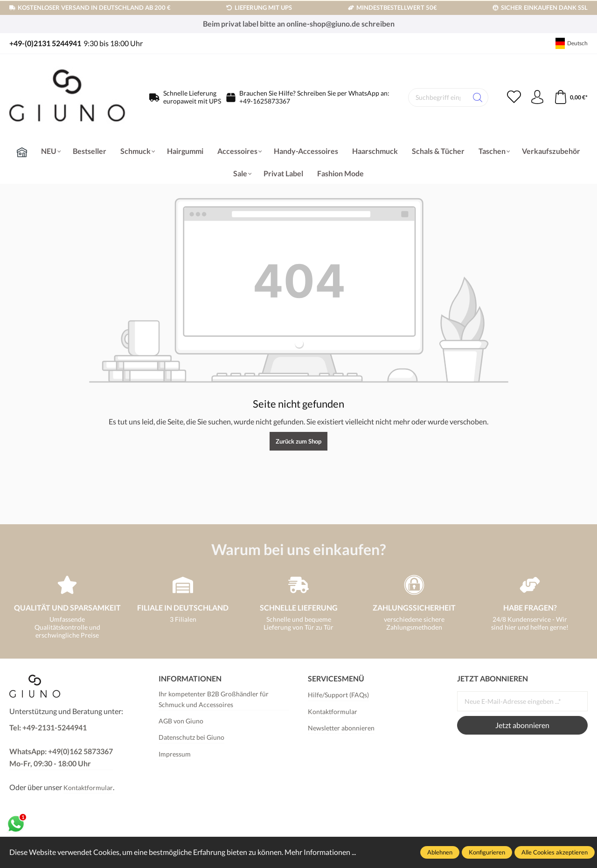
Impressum (175, 754)
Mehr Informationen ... (320, 852)
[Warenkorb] (571, 97)
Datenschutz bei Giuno (191, 737)
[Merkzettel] (514, 97)
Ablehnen (440, 852)
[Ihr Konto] (537, 97)
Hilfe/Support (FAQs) (338, 695)
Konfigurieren (487, 852)
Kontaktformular (88, 788)
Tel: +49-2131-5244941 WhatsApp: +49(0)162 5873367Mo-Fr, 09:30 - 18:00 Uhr (61, 745)
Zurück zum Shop (298, 441)
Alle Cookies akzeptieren (555, 852)
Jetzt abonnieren (522, 725)
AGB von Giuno (181, 721)
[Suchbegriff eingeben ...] (438, 97)
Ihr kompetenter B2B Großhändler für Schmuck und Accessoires (214, 699)
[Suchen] (478, 97)
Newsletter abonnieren (341, 728)
